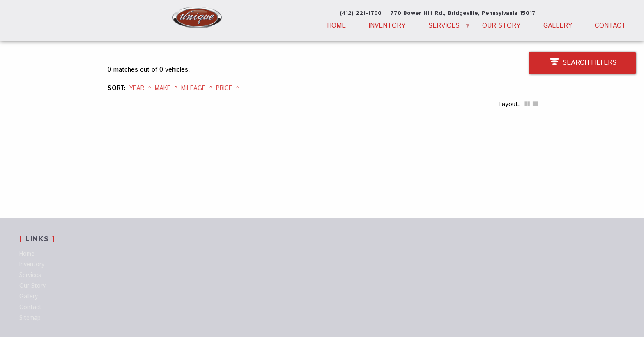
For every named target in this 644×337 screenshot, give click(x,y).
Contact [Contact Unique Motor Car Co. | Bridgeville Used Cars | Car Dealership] (610, 26)
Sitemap (30, 318)
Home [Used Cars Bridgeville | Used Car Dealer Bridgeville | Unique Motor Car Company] (336, 26)
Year (137, 88)
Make (163, 88)
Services (444, 26)
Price (224, 88)
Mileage (193, 88)
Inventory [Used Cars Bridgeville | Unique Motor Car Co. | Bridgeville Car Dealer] (387, 26)
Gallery (558, 26)
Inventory (32, 265)
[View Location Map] (463, 13)
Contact (30, 307)
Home (27, 254)
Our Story (501, 26)
